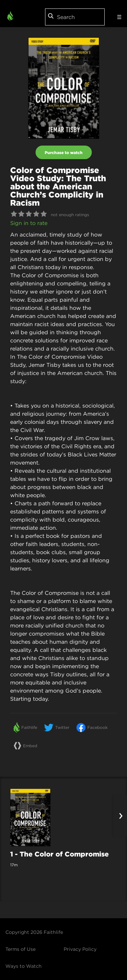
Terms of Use (20, 949)
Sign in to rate (29, 223)
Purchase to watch (64, 152)
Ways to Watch (24, 966)
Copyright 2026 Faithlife (34, 932)
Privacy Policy (80, 949)
